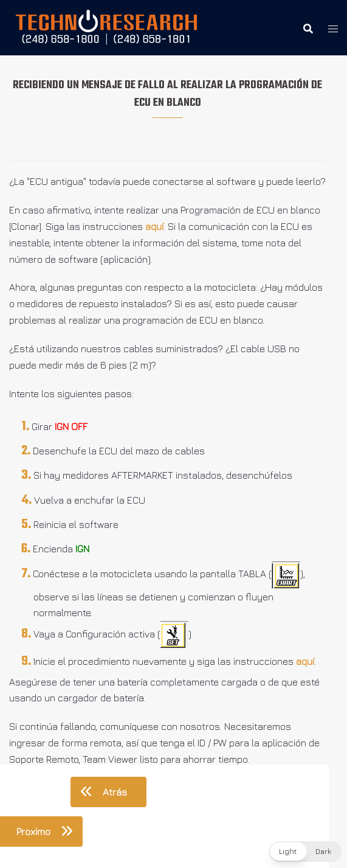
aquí (154, 226)
